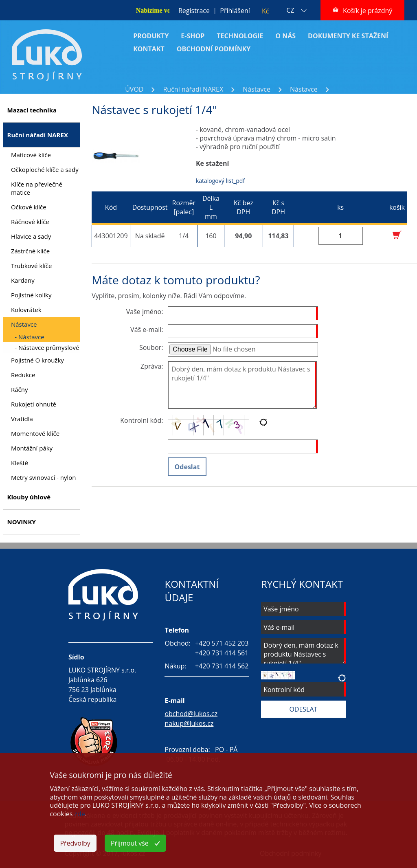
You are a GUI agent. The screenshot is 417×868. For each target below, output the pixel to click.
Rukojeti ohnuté (34, 404)
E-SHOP (193, 36)
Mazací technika (32, 110)
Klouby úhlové (29, 497)
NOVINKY (21, 522)
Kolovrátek (26, 310)
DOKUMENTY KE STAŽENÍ (348, 36)
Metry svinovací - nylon (44, 477)
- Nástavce (29, 337)
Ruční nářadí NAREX (193, 89)
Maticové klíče (31, 155)
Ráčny (20, 389)
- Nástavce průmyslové (47, 347)
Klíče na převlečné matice (37, 188)
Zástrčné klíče (30, 251)
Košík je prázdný (368, 11)
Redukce (23, 375)
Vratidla (22, 419)
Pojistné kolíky (31, 295)
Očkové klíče (29, 207)
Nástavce (257, 89)
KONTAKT (149, 49)
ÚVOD (134, 89)
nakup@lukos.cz (189, 723)
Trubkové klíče (32, 266)
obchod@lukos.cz (191, 714)
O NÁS (285, 36)
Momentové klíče (35, 433)
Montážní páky (32, 448)
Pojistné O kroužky (37, 360)
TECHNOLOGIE (240, 36)
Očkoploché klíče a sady (45, 169)
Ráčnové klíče (30, 222)
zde (80, 814)
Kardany (23, 280)
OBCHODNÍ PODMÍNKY (214, 49)
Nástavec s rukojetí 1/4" (353, 97)
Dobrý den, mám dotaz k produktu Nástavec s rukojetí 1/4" (243, 385)
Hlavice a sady (31, 236)
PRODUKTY (151, 36)
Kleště (20, 463)
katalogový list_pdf (220, 181)
